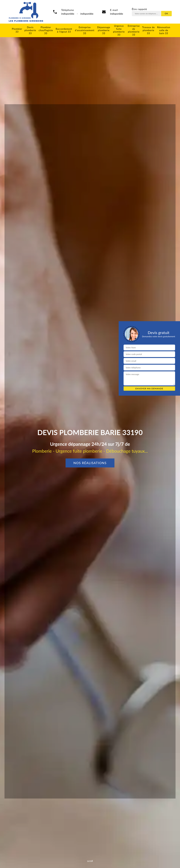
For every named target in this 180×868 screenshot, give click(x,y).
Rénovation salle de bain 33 (164, 30)
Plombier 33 (17, 30)
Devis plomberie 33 (30, 30)
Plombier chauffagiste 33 (46, 30)
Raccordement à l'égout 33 (64, 30)
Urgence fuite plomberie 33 (119, 30)
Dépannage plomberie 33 (104, 30)
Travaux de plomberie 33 (148, 30)
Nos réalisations (90, 463)
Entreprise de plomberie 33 (134, 30)
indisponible (117, 14)
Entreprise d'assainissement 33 (85, 30)
